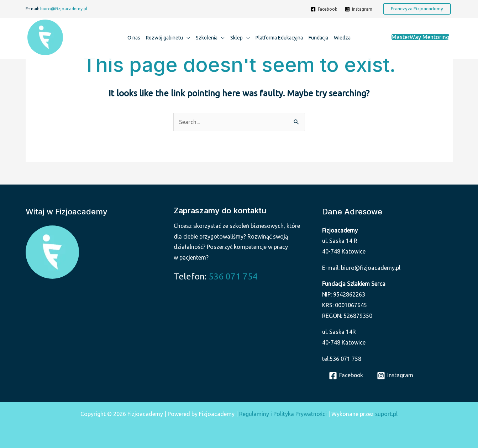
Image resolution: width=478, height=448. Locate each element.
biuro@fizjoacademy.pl (64, 9)
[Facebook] (324, 9)
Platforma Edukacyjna (279, 38)
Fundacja (318, 38)
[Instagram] (359, 9)
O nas (134, 38)
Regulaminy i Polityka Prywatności (283, 414)
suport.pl (387, 414)
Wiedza (342, 38)
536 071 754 (233, 276)
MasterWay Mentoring (420, 37)
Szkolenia (207, 38)
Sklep (237, 38)
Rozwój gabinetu (164, 38)
